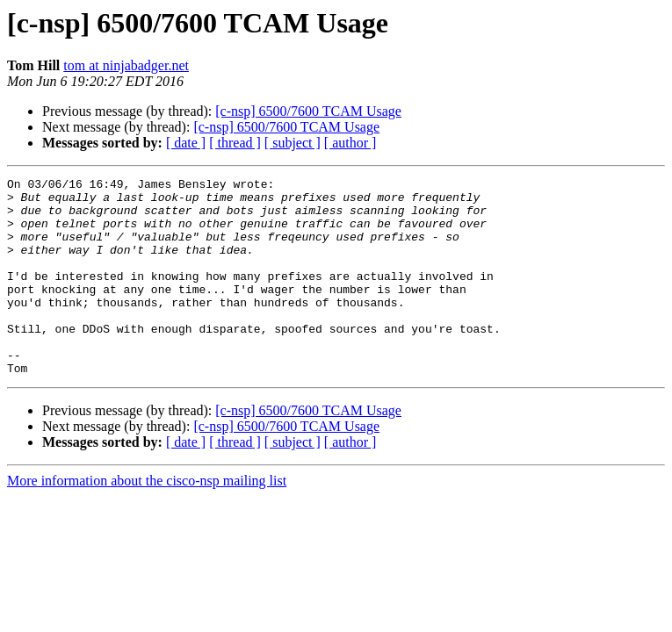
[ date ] (186, 143)
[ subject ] (293, 143)
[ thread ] (235, 143)
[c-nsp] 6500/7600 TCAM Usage (308, 111)
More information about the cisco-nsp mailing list (147, 520)
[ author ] (350, 143)
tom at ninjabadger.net (126, 65)
